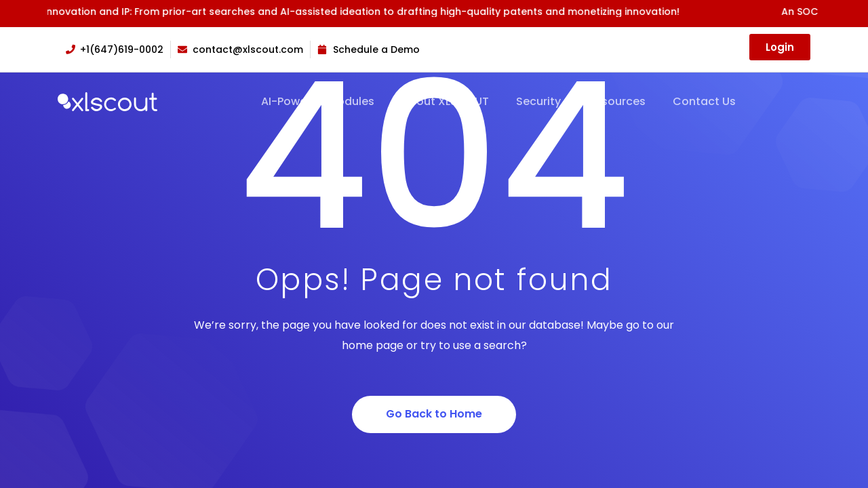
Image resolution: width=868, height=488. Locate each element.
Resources (617, 102)
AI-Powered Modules (318, 102)
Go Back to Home (434, 414)
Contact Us (704, 102)
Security (538, 102)
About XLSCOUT (445, 102)
